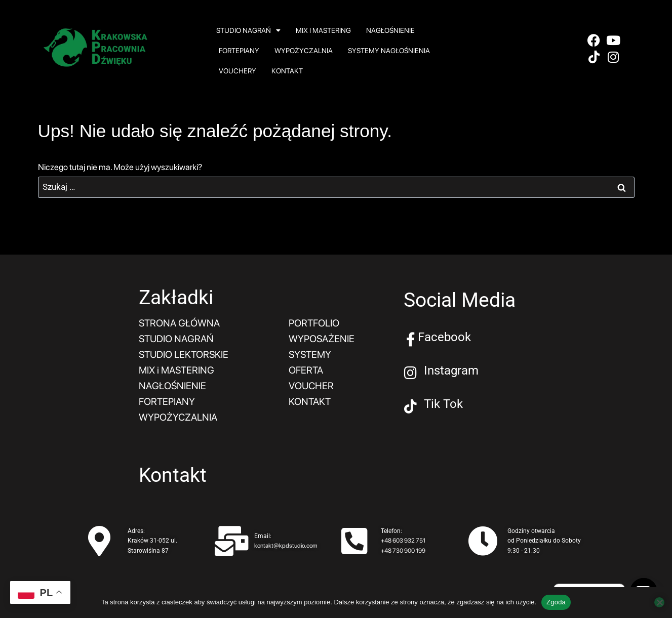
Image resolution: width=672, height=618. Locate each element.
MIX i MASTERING (323, 30)
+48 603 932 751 (403, 537)
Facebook (444, 337)
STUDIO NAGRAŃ (248, 30)
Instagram (451, 370)
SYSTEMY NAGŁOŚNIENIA (389, 51)
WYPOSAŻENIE (323, 338)
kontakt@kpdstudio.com (286, 542)
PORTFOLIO (316, 323)
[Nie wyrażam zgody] (659, 602)
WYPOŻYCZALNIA (304, 51)
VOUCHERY (238, 71)
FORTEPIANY (239, 51)
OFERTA (307, 368)
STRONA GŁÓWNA (181, 323)
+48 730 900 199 (403, 547)
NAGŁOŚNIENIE (390, 30)
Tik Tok (443, 404)
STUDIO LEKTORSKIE (186, 353)
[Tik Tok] (411, 406)
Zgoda (556, 602)
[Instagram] (411, 373)
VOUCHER (312, 384)
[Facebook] (411, 340)
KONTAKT (287, 71)
